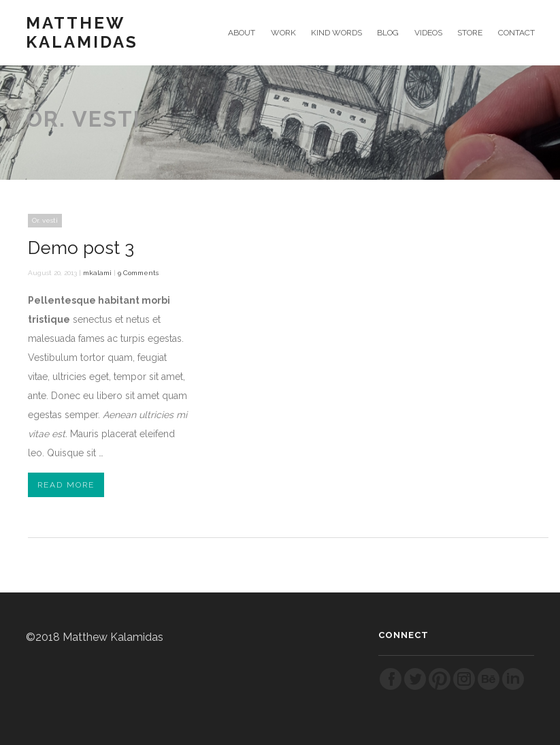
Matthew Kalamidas (82, 33)
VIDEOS (428, 33)
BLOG (388, 33)
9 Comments (138, 273)
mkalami (97, 273)
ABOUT (242, 33)
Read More (66, 485)
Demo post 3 (81, 248)
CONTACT (516, 33)
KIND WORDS (336, 33)
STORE (470, 33)
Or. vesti (45, 220)
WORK (283, 33)
